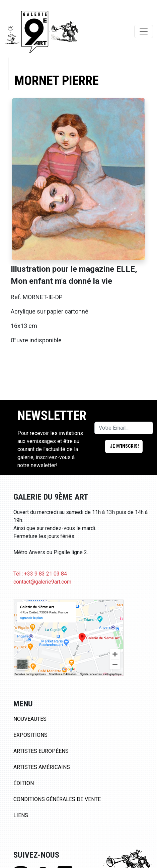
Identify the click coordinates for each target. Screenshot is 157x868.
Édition (24, 783)
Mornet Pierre (56, 80)
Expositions (30, 735)
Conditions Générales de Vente (57, 799)
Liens (21, 815)
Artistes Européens (41, 751)
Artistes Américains (42, 767)
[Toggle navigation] (144, 31)
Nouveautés (30, 719)
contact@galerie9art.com (42, 582)
